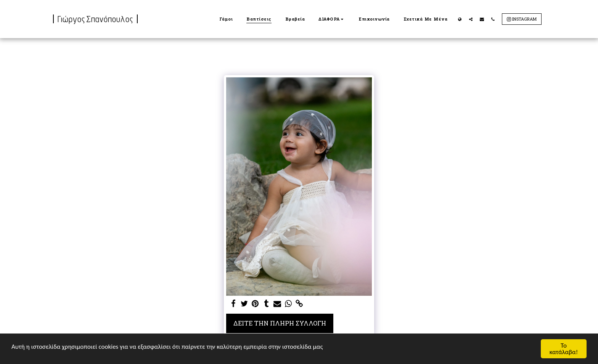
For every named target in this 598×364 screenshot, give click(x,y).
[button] (332, 19)
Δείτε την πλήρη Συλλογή (280, 323)
